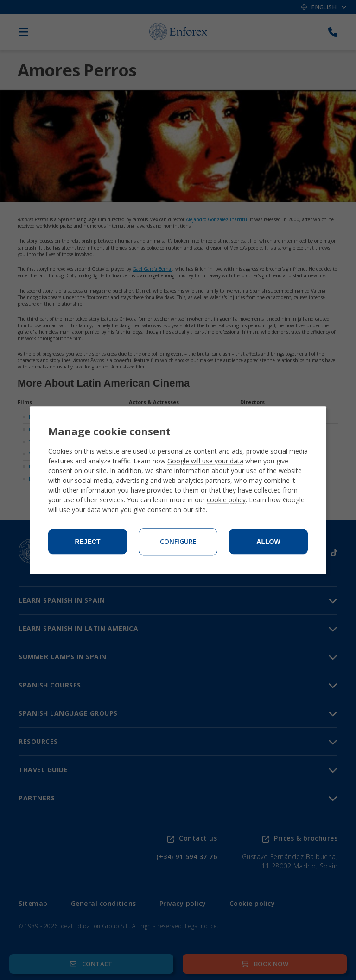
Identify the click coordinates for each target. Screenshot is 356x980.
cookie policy (226, 500)
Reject (87, 542)
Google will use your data (205, 461)
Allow (268, 542)
